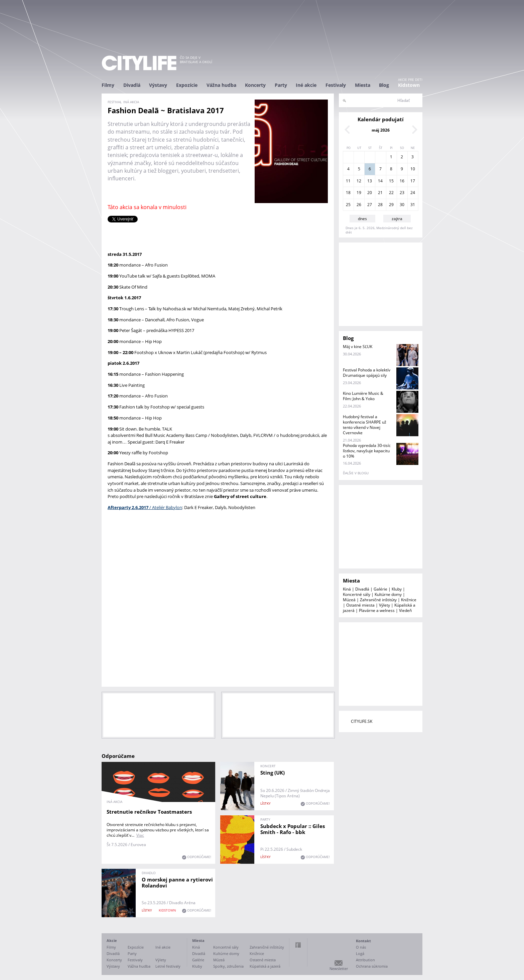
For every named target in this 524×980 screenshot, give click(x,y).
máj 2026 (381, 130)
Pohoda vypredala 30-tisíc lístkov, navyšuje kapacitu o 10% (367, 451)
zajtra (397, 219)
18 (348, 193)
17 (413, 181)
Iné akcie (306, 85)
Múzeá (349, 600)
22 (391, 193)
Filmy (108, 85)
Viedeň (405, 610)
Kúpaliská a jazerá (265, 966)
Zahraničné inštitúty (378, 600)
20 (370, 193)
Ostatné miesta (360, 605)
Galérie (380, 589)
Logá (360, 953)
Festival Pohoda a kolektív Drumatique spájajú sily (367, 373)
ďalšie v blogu (356, 473)
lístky (266, 803)
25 (348, 205)
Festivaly (336, 85)
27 (370, 205)
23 (402, 193)
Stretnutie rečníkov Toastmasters (149, 812)
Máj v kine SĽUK (358, 347)
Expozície (187, 85)
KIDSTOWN (167, 910)
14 (380, 181)
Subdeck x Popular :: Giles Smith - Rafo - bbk (293, 829)
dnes (362, 219)
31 (413, 205)
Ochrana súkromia (372, 966)
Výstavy (158, 85)
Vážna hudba (221, 85)
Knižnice (409, 600)
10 (413, 169)
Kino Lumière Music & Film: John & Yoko (363, 396)
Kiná (347, 589)
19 (359, 193)
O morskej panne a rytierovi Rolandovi (177, 882)
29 (391, 205)
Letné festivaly (168, 966)
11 (348, 181)
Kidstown (409, 85)
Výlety (384, 605)
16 (402, 181)
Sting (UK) (273, 773)
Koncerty (255, 85)
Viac (140, 835)
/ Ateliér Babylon (145, 507)
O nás (361, 947)
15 (391, 181)
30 (402, 205)
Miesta (363, 85)
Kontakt (363, 941)
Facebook (298, 945)
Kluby (397, 589)
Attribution (365, 960)
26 (359, 205)
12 (359, 181)
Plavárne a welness (377, 610)
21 (380, 193)
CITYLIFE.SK (362, 721)
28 (380, 205)
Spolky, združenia (228, 966)
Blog (384, 85)
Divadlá (132, 85)
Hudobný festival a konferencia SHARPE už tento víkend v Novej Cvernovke (365, 425)
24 (413, 193)
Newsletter (339, 968)
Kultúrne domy (388, 594)
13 (370, 181)
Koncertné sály (357, 594)
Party (281, 85)
